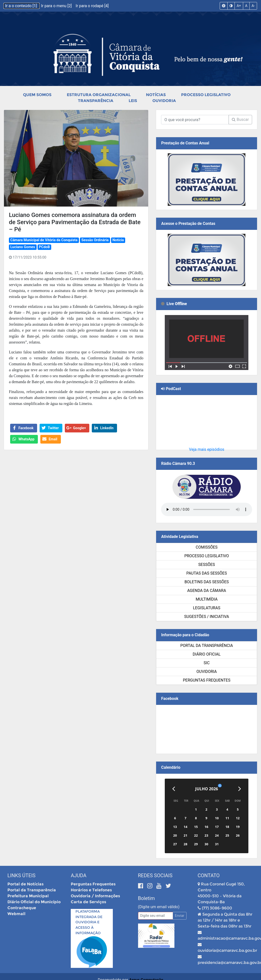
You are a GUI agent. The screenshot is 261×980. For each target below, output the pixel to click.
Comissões (207, 547)
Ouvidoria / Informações (95, 896)
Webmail (16, 914)
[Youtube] (160, 886)
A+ (239, 6)
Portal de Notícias (25, 884)
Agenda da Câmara (207, 591)
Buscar (240, 119)
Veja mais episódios (207, 449)
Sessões (207, 565)
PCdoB (44, 247)
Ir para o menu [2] (57, 6)
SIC (207, 663)
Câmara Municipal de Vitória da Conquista (44, 240)
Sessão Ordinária (95, 240)
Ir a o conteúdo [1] (22, 6)
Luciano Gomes (23, 247)
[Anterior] (174, 789)
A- (253, 6)
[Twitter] (168, 886)
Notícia (118, 240)
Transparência (96, 101)
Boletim (146, 898)
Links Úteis (21, 875)
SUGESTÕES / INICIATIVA (207, 617)
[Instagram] (151, 886)
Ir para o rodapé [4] (92, 6)
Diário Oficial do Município (34, 902)
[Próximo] (240, 789)
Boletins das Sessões (207, 582)
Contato (209, 875)
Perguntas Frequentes (207, 680)
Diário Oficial (207, 654)
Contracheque (22, 908)
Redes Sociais (155, 875)
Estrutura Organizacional (99, 95)
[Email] (155, 916)
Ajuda (79, 875)
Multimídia (207, 599)
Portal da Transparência (207, 646)
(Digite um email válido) (159, 907)
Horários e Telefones (91, 890)
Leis (133, 101)
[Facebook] (141, 886)
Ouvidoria (164, 101)
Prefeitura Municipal (28, 896)
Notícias (156, 95)
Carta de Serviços (88, 902)
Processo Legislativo (206, 95)
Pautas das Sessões (207, 573)
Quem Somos (37, 95)
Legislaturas (207, 608)
